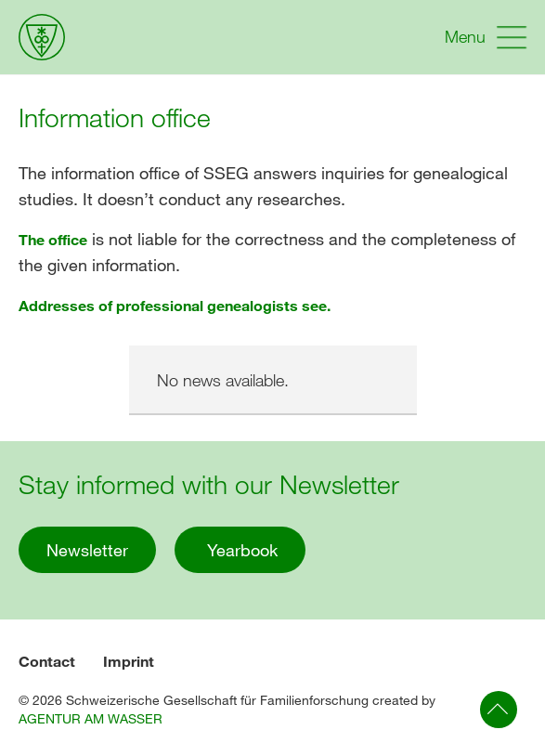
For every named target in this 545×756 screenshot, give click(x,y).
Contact (47, 661)
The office (53, 239)
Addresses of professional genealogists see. (175, 305)
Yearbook (240, 550)
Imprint (129, 661)
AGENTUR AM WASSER (91, 718)
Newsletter (87, 550)
